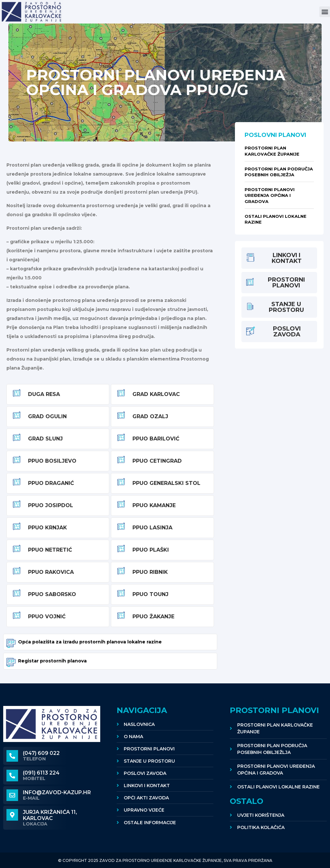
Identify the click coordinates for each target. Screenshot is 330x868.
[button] (325, 12)
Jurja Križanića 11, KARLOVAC (50, 815)
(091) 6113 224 (41, 773)
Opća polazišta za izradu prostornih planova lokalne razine (90, 642)
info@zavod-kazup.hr (57, 792)
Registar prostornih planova (52, 661)
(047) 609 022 (41, 753)
